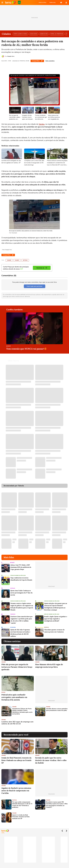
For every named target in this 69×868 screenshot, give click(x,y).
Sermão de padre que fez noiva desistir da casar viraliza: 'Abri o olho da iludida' (51, 758)
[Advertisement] (49, 722)
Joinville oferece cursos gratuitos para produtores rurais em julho (57, 707)
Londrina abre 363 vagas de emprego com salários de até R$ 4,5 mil (17, 721)
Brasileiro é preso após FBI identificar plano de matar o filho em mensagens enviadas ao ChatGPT (57, 803)
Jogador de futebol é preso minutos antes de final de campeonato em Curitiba (16, 788)
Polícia (3, 690)
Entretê (8, 346)
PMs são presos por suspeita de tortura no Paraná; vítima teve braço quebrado (17, 665)
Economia (13, 625)
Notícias (25, 260)
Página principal (10, 3)
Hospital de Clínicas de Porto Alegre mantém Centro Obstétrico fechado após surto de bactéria (22, 709)
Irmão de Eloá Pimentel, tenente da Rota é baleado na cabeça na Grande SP (16, 758)
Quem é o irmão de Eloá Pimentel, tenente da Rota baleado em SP (21, 815)
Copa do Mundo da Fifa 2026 (18, 573)
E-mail (61, 3)
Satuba (42, 124)
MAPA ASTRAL (43, 3)
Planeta (17, 260)
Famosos (13, 612)
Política (14, 798)
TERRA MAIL (53, 3)
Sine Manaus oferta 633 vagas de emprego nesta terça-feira (49, 664)
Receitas (46, 625)
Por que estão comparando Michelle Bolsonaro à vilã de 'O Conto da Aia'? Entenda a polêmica (22, 803)
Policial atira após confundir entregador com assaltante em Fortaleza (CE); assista (14, 695)
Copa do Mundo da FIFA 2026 (19, 3)
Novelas (13, 586)
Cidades (9, 260)
